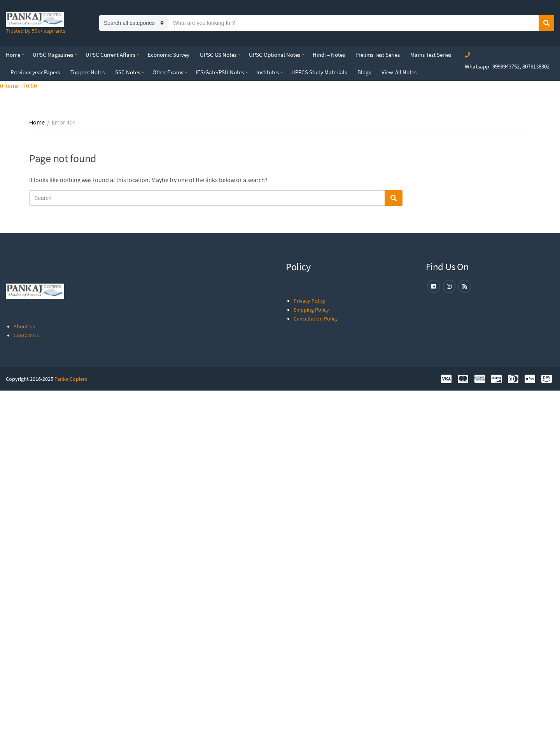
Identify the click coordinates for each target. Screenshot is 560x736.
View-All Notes (399, 72)
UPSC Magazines (53, 55)
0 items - (18, 86)
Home (13, 55)
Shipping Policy (311, 310)
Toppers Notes (87, 72)
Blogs (364, 72)
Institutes (268, 72)
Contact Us (26, 335)
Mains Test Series (431, 55)
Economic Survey (169, 55)
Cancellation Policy (316, 319)
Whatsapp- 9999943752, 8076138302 (507, 66)
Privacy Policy (310, 301)
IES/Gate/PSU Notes (220, 72)
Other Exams (168, 72)
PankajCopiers (71, 379)
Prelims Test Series (378, 55)
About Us (24, 326)
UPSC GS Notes (218, 55)
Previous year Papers (35, 72)
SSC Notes (128, 72)
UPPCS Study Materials (319, 72)
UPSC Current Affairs (110, 55)
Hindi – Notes (329, 55)
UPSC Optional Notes (275, 55)
